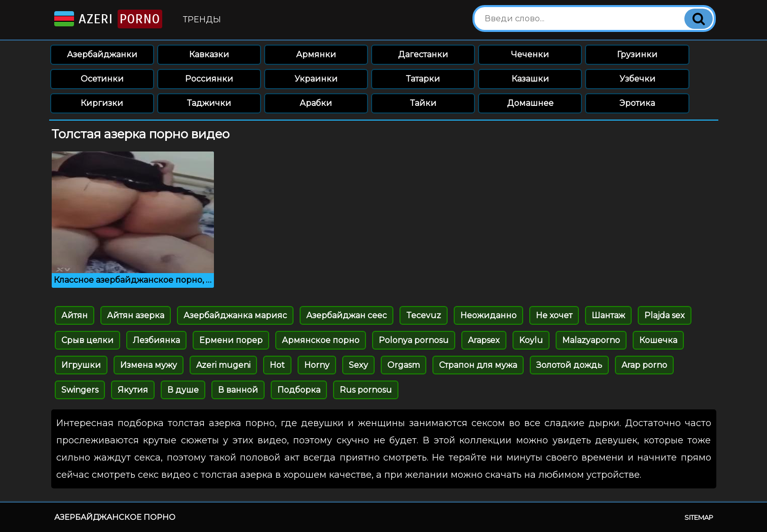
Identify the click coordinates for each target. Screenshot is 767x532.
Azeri (107, 19)
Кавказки (209, 54)
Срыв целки (87, 340)
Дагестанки (423, 54)
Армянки (316, 54)
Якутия (133, 390)
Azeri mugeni (223, 365)
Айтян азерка (136, 315)
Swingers (80, 390)
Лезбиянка (156, 340)
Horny (317, 365)
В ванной (238, 390)
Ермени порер (231, 340)
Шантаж (608, 315)
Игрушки (81, 365)
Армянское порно (321, 340)
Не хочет (554, 315)
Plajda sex (665, 315)
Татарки (423, 79)
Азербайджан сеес (346, 315)
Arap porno (644, 365)
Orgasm (404, 365)
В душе (183, 390)
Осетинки (102, 79)
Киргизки (102, 103)
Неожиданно (488, 315)
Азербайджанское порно (115, 517)
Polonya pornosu (414, 340)
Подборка (299, 390)
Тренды (202, 20)
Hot (277, 365)
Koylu (531, 340)
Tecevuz (424, 315)
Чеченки (530, 54)
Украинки (316, 79)
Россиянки (209, 79)
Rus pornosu (366, 390)
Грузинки (637, 54)
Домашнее (530, 103)
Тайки (423, 103)
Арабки (316, 103)
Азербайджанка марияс (235, 315)
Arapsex (484, 340)
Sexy (358, 365)
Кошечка (658, 340)
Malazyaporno (591, 340)
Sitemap (699, 517)
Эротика (637, 103)
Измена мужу (149, 365)
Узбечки (637, 79)
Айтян (75, 315)
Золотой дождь (569, 365)
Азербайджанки (102, 54)
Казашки (530, 79)
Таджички (209, 103)
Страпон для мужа (478, 365)
